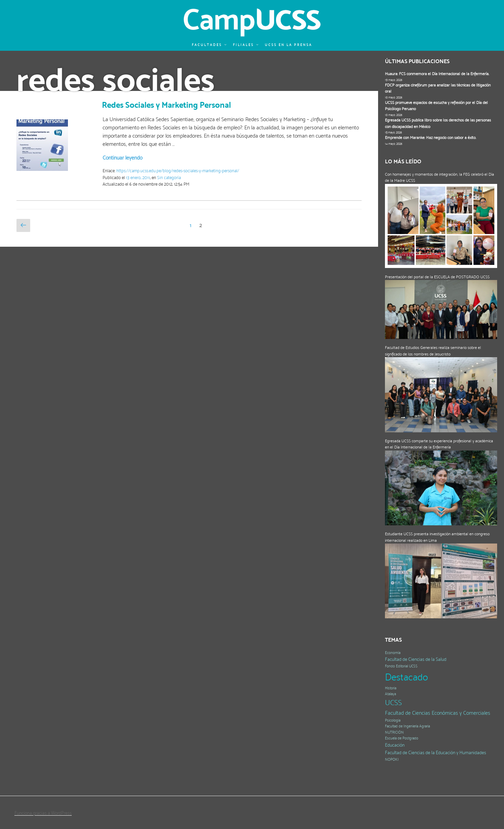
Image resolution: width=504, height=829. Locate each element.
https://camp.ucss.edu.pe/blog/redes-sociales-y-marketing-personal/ (178, 171)
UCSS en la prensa (289, 45)
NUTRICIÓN (394, 732)
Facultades (209, 45)
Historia (391, 688)
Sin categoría (169, 178)
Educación (395, 745)
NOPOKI (392, 760)
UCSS (393, 703)
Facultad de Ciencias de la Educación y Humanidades (436, 753)
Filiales (246, 45)
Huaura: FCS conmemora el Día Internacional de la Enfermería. (437, 74)
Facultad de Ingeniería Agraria (407, 726)
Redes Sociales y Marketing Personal (166, 105)
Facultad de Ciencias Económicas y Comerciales (438, 713)
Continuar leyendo (122, 158)
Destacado (406, 677)
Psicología (393, 720)
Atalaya (390, 694)
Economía (393, 653)
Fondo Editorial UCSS (401, 666)
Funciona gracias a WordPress (43, 813)
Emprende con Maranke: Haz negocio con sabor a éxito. (431, 138)
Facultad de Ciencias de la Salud (416, 659)
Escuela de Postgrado (402, 738)
